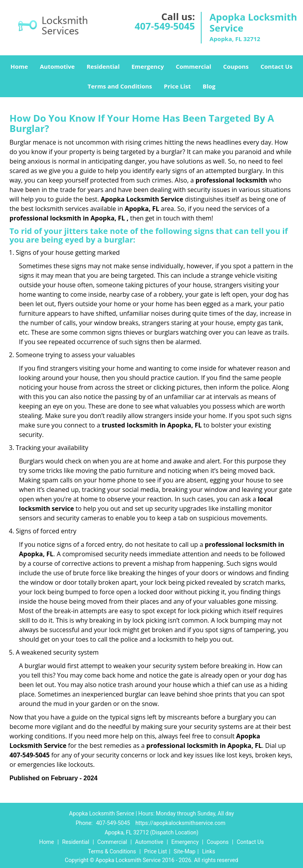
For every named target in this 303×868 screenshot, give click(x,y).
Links (209, 851)
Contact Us (276, 66)
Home (19, 66)
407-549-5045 (165, 26)
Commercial (193, 66)
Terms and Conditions (120, 86)
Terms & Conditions (112, 851)
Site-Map (184, 851)
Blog (209, 86)
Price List (177, 86)
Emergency (148, 66)
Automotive (57, 66)
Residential (103, 66)
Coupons (236, 66)
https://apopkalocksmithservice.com (180, 823)
